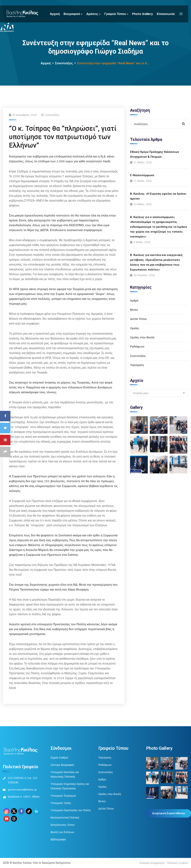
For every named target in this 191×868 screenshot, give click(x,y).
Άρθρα (134, 301)
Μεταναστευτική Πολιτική (65, 818)
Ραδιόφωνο (137, 346)
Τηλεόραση (137, 365)
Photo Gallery (143, 14)
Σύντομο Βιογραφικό (62, 765)
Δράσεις (92, 14)
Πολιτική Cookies (178, 863)
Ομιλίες (135, 328)
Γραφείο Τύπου (115, 14)
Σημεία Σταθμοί (59, 758)
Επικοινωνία (166, 14)
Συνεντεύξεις (64, 63)
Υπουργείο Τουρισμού (63, 796)
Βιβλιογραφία (58, 839)
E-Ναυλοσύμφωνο (142, 175)
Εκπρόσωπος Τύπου (63, 825)
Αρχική (55, 14)
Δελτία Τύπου (138, 319)
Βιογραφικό (72, 14)
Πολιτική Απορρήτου (152, 863)
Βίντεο (134, 310)
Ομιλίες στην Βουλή (142, 337)
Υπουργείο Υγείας (61, 803)
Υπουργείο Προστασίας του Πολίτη (71, 810)
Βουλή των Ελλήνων (62, 832)
